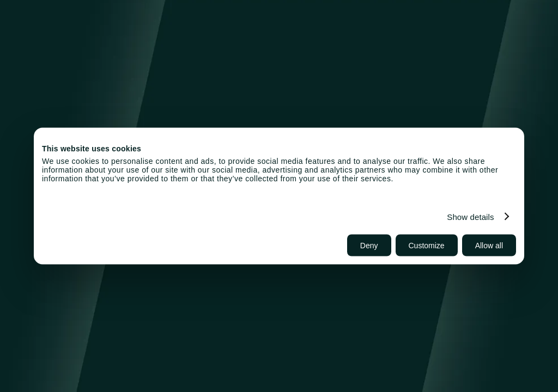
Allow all (489, 246)
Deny (369, 246)
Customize (427, 246)
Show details (470, 216)
